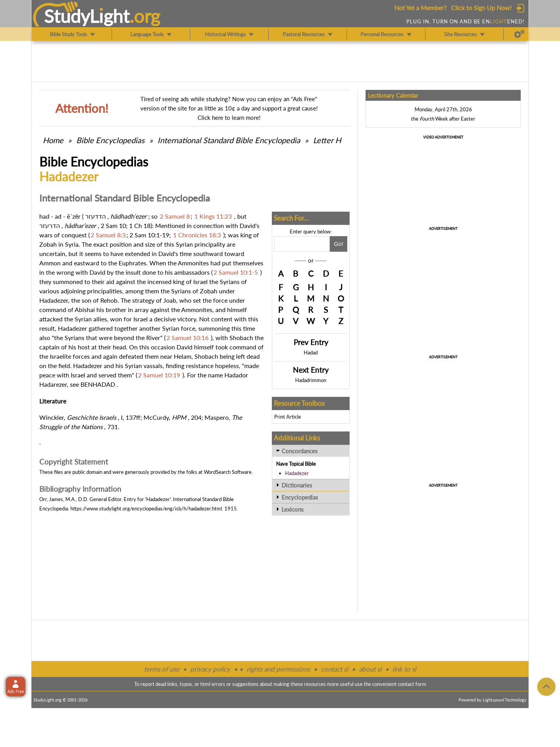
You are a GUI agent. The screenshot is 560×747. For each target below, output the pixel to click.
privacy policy (210, 669)
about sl (370, 669)
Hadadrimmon (311, 380)
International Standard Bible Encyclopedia (229, 140)
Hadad (311, 352)
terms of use (162, 669)
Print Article (288, 417)
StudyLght (87, 16)
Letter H (327, 140)
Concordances (300, 451)
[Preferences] (519, 34)
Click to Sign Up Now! (481, 8)
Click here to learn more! (229, 117)
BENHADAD (98, 384)
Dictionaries (297, 485)
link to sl (404, 669)
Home (53, 140)
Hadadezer (297, 473)
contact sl (334, 669)
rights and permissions (278, 669)
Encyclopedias (300, 497)
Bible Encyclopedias (110, 140)
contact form (412, 684)
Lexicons (293, 509)
